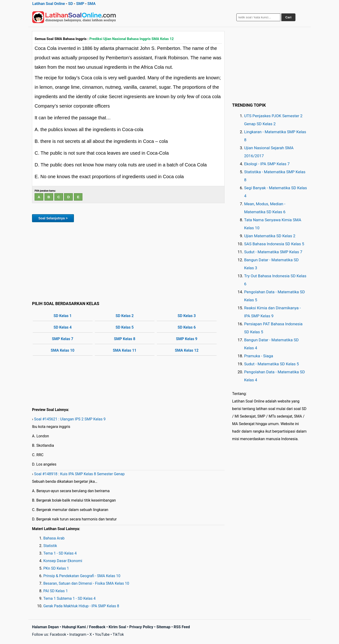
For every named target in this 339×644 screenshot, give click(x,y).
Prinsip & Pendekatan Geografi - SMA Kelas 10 (82, 576)
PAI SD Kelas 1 (56, 591)
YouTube (102, 634)
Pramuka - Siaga (259, 356)
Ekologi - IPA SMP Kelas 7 (267, 164)
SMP (80, 4)
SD (70, 4)
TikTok (118, 634)
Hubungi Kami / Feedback (84, 627)
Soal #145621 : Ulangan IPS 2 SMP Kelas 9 (70, 419)
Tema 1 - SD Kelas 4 (60, 553)
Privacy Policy (141, 627)
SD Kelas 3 (187, 316)
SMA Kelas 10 (63, 350)
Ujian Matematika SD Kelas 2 (270, 236)
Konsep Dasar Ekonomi (63, 561)
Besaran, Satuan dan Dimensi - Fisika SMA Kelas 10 (86, 583)
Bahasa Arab (54, 538)
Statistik (50, 546)
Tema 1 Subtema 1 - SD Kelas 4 (69, 598)
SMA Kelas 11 (125, 350)
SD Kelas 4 (63, 327)
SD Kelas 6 (187, 327)
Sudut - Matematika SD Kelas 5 (272, 364)
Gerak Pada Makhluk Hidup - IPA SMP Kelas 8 (81, 606)
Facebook (58, 634)
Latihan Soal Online (49, 4)
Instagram (78, 634)
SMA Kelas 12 (187, 350)
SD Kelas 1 (63, 316)
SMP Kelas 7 (63, 339)
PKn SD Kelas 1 (56, 568)
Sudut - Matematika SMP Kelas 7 (273, 252)
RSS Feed (182, 627)
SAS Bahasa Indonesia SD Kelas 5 (274, 244)
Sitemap (163, 627)
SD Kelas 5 (125, 327)
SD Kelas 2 (125, 316)
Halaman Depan (45, 627)
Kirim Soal (117, 627)
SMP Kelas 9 (187, 339)
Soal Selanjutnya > (53, 218)
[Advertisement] (128, 261)
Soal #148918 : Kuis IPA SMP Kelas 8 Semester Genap (79, 474)
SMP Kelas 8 (125, 339)
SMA (91, 4)
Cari (288, 17)
